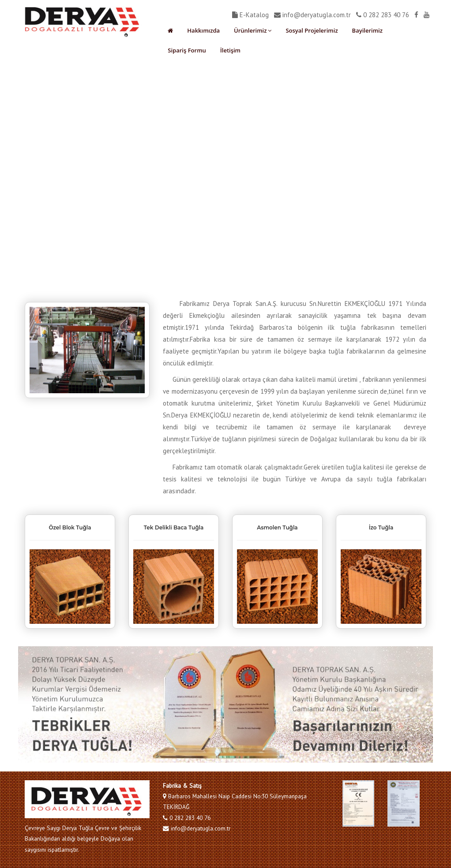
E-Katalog (250, 15)
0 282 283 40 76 (383, 15)
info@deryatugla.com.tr (312, 15)
